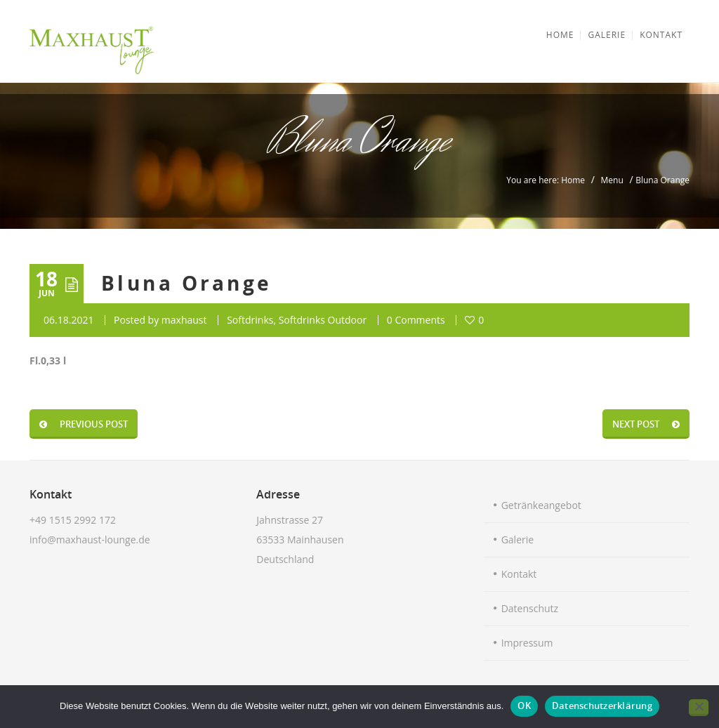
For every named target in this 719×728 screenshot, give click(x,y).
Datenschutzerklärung (602, 706)
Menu (612, 180)
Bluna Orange (187, 283)
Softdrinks (250, 320)
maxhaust (184, 320)
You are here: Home (546, 180)
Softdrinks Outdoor (323, 320)
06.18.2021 (68, 320)
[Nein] (699, 708)
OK (524, 706)
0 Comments (416, 320)
